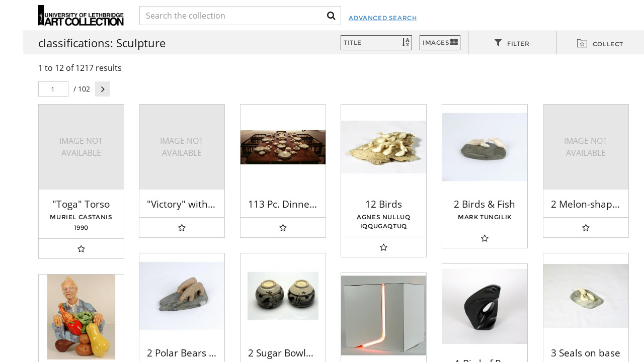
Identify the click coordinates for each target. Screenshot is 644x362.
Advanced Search (383, 18)
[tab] (512, 43)
